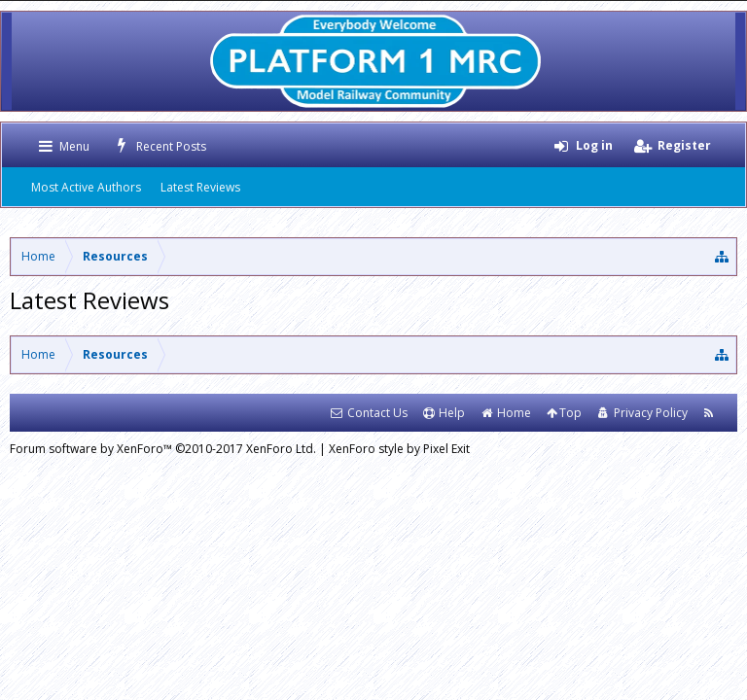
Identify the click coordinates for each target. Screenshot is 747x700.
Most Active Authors (86, 187)
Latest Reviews (200, 187)
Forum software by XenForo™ (163, 449)
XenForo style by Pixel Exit (399, 449)
